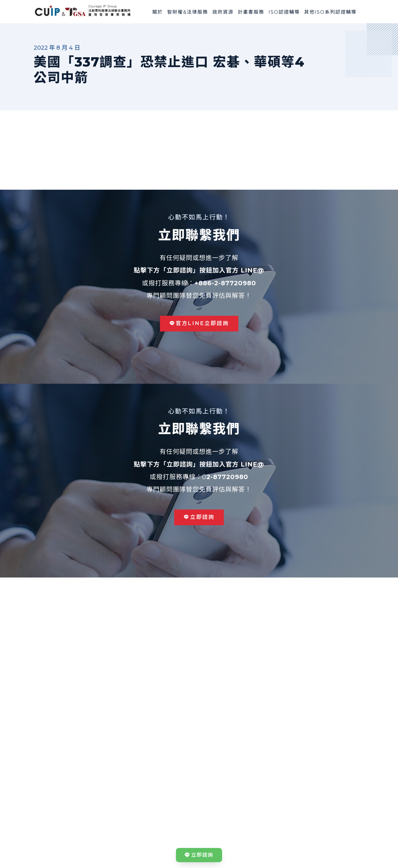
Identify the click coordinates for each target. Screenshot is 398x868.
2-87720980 (227, 477)
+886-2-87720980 (225, 283)
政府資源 (223, 12)
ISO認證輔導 (284, 12)
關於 (158, 12)
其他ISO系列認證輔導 (331, 12)
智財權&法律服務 (188, 12)
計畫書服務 (251, 12)
